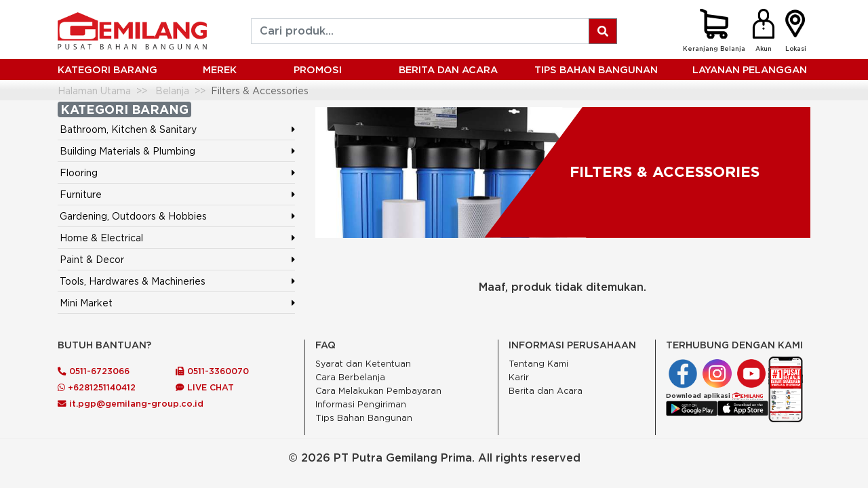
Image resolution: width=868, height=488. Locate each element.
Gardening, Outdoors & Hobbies (133, 216)
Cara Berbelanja (350, 377)
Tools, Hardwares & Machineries (133, 281)
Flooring (79, 172)
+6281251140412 (97, 387)
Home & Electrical (101, 238)
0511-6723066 (94, 371)
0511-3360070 (212, 371)
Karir (519, 377)
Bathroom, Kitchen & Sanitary (128, 129)
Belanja (172, 90)
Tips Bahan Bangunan (596, 69)
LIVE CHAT (205, 387)
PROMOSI (318, 69)
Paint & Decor (92, 259)
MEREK (220, 69)
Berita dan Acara (546, 391)
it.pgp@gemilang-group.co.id (131, 403)
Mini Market (86, 303)
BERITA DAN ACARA (448, 69)
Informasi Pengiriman (361, 404)
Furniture (81, 194)
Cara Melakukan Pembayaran (378, 391)
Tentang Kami (538, 364)
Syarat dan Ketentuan (363, 364)
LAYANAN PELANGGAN (750, 69)
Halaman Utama (94, 90)
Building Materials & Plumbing (127, 151)
